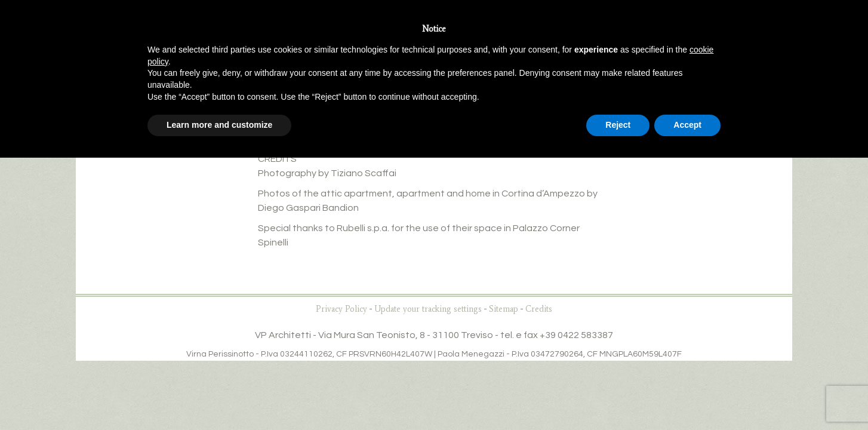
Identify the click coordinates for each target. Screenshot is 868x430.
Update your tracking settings (428, 309)
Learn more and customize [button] (219, 125)
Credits (539, 309)
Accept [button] (687, 125)
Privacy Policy (341, 309)
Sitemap (504, 309)
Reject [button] (618, 125)
